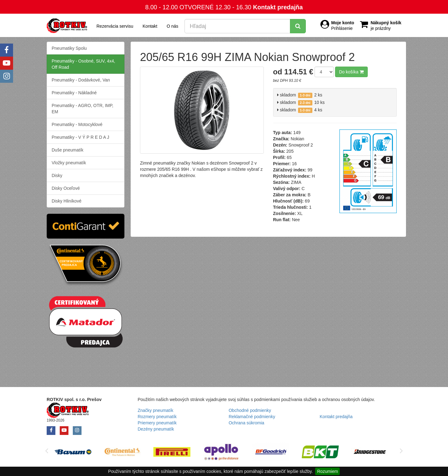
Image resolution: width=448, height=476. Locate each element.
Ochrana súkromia (246, 423)
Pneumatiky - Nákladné (74, 93)
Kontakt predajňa (278, 7)
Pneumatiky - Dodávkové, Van (81, 80)
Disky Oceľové (66, 188)
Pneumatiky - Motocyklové (77, 124)
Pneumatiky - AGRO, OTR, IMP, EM (82, 109)
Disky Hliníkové (67, 201)
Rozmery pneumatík (157, 417)
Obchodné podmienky (250, 410)
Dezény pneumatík (156, 429)
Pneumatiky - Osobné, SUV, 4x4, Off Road (83, 64)
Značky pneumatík (156, 410)
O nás (173, 26)
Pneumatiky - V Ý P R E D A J (80, 137)
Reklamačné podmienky (252, 417)
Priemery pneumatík (157, 423)
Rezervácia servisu (115, 26)
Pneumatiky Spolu (69, 48)
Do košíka (351, 72)
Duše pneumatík (68, 150)
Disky (57, 175)
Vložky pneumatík (69, 163)
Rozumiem (327, 471)
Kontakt (150, 26)
